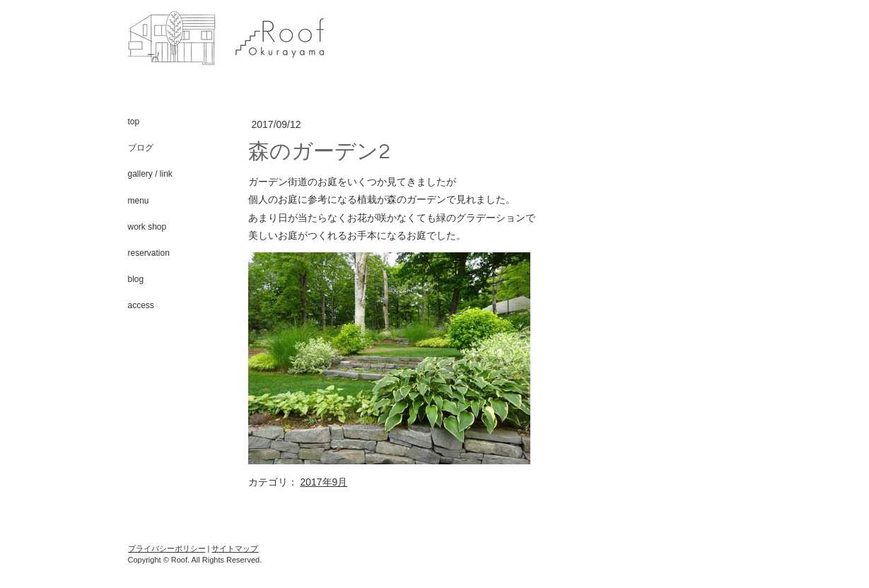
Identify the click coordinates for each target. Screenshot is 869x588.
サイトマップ (235, 548)
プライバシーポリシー (167, 548)
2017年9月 (323, 482)
